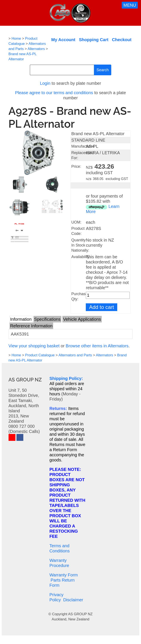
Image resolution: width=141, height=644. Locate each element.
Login (45, 83)
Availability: (81, 257)
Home (16, 39)
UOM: (76, 222)
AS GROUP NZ (80, 614)
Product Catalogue (40, 355)
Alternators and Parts (75, 355)
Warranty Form (64, 575)
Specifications (47, 319)
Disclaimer (73, 600)
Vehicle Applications (82, 319)
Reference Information (31, 326)
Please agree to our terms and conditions (54, 93)
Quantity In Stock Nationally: (80, 245)
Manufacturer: (83, 146)
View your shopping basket (34, 346)
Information (21, 319)
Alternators (36, 49)
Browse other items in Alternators (97, 346)
